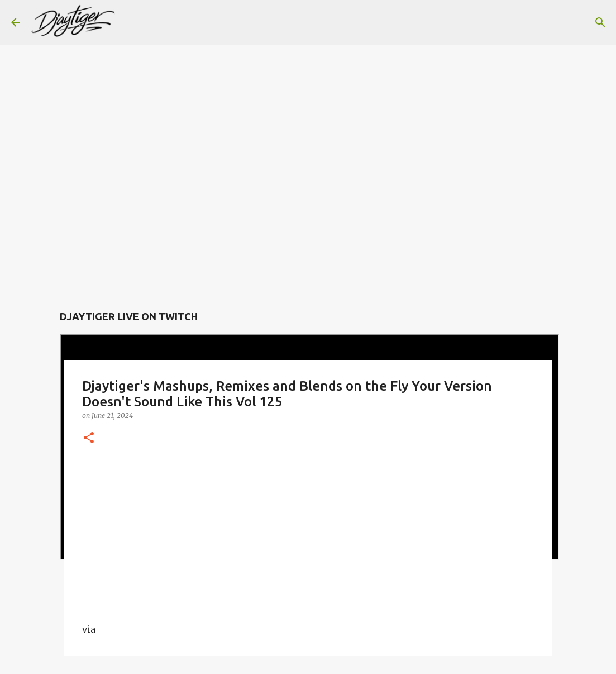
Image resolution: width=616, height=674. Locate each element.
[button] (89, 438)
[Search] (131, 22)
